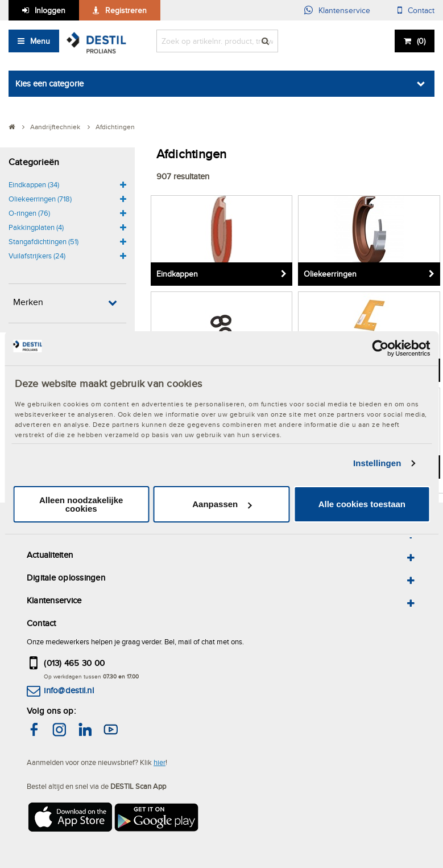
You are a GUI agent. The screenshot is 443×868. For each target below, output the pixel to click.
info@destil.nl (69, 690)
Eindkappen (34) (34, 184)
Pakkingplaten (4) (36, 227)
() (421, 41)
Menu (40, 41)
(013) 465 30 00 (74, 663)
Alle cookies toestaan (362, 504)
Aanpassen (222, 504)
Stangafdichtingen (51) (44, 241)
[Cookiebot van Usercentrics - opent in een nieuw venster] (380, 348)
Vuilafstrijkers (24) (37, 256)
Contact (421, 10)
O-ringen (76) (29, 213)
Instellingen (377, 463)
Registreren (126, 10)
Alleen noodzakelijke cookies (81, 504)
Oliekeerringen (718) (40, 199)
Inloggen (50, 10)
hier (160, 762)
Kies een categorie (49, 83)
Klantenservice (344, 10)
